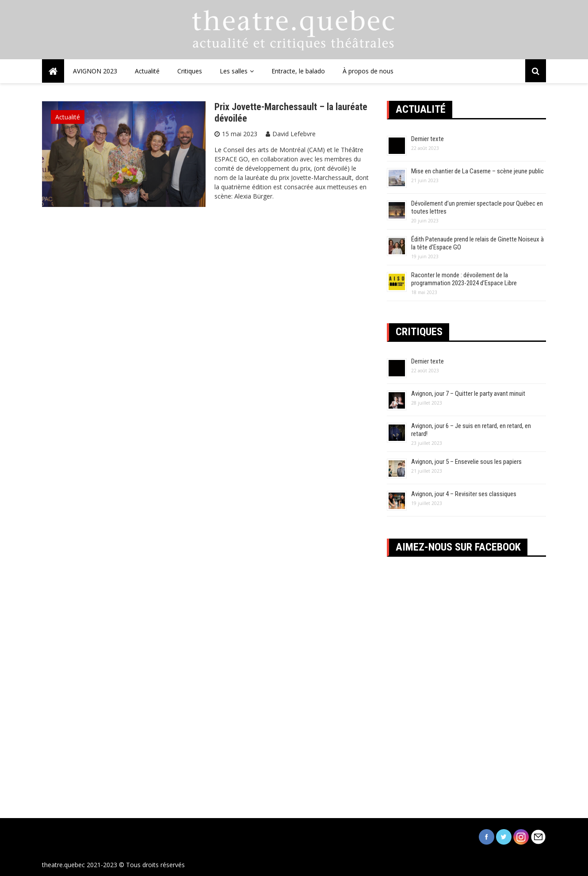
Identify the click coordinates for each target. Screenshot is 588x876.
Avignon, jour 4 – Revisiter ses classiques (464, 494)
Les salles (234, 71)
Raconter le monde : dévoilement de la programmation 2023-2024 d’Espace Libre (464, 279)
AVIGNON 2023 (95, 71)
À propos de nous (368, 71)
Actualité (147, 71)
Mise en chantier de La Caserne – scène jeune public (477, 171)
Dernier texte (428, 139)
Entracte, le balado (298, 71)
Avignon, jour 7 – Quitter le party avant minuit (468, 394)
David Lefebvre (294, 134)
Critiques (190, 71)
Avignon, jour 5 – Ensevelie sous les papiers (466, 462)
